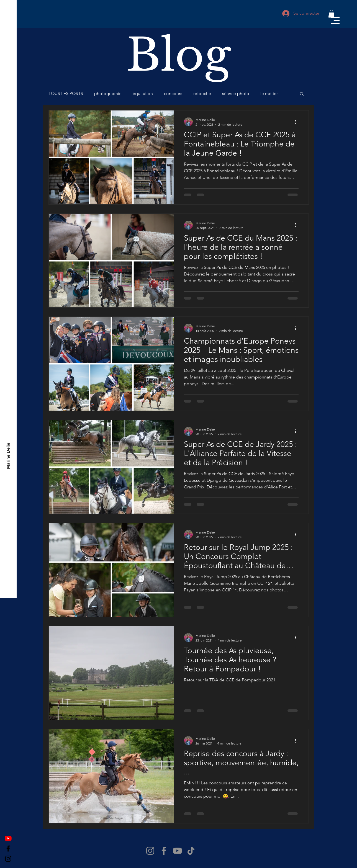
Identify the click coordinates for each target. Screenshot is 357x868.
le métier (269, 93)
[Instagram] (8, 859)
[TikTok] (191, 851)
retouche (202, 93)
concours (173, 93)
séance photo (236, 93)
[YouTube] (177, 851)
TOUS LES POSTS (66, 93)
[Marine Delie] (8, 456)
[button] (335, 20)
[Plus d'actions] (298, 122)
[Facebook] (8, 848)
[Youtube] (8, 838)
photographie (108, 93)
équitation (143, 93)
